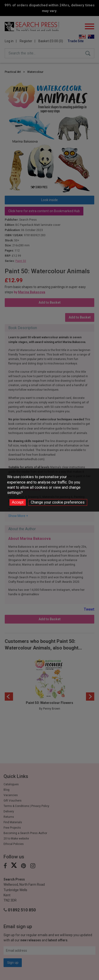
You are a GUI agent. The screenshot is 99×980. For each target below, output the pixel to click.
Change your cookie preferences (58, 502)
